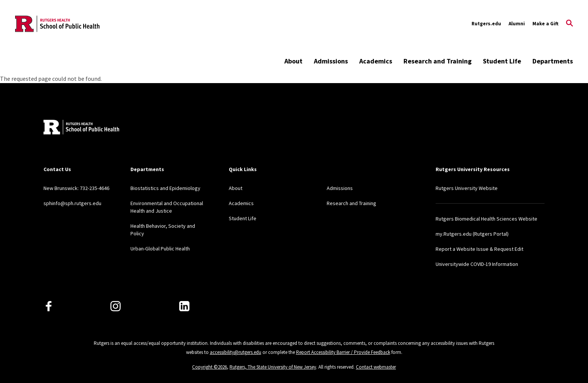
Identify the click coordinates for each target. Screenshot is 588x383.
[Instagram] (116, 306)
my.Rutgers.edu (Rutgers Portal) (472, 234)
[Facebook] (49, 306)
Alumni (517, 24)
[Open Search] (569, 24)
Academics (376, 61)
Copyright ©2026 (209, 367)
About (293, 61)
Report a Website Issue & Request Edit (479, 249)
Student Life (502, 61)
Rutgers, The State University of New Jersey (273, 367)
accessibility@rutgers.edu (236, 352)
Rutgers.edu (486, 24)
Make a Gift (545, 24)
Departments (553, 61)
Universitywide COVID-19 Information (477, 264)
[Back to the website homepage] (57, 24)
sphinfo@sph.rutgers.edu (72, 203)
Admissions (331, 61)
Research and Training (438, 61)
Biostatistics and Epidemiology (165, 188)
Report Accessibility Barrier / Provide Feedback (343, 352)
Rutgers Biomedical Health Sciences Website (486, 219)
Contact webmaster (376, 367)
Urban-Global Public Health (160, 249)
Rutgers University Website (467, 188)
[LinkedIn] (184, 306)
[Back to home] (81, 128)
